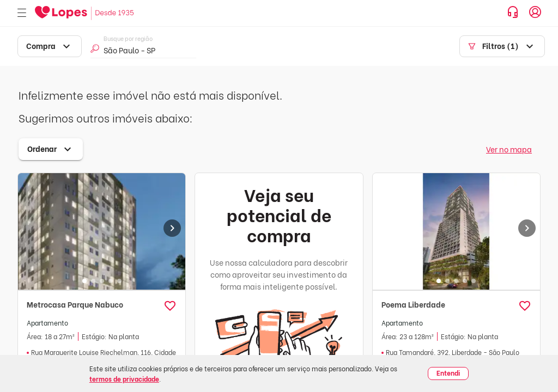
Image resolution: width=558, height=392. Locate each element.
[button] (170, 306)
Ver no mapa (509, 149)
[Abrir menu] (22, 13)
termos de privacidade (124, 379)
